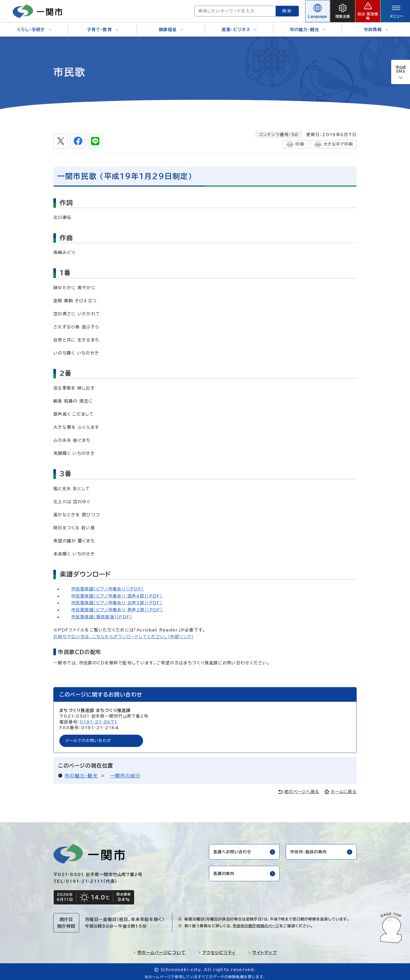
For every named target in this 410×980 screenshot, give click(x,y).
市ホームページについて (159, 950)
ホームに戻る (341, 788)
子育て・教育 (102, 26)
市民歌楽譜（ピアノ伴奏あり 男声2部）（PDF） (117, 606)
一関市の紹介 (125, 773)
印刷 (293, 141)
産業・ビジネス (239, 26)
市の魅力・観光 (308, 26)
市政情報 (376, 26)
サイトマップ (263, 950)
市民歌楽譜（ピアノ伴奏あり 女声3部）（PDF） (117, 599)
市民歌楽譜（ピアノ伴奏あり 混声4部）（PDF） (117, 592)
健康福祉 (171, 26)
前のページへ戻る (299, 788)
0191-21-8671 (98, 718)
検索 (268, 9)
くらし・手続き (34, 26)
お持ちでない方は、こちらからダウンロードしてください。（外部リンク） (124, 633)
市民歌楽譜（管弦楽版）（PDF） (102, 613)
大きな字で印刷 (332, 141)
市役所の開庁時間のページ (256, 923)
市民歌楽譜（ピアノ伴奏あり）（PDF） (107, 585)
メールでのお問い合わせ (90, 738)
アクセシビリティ (217, 950)
